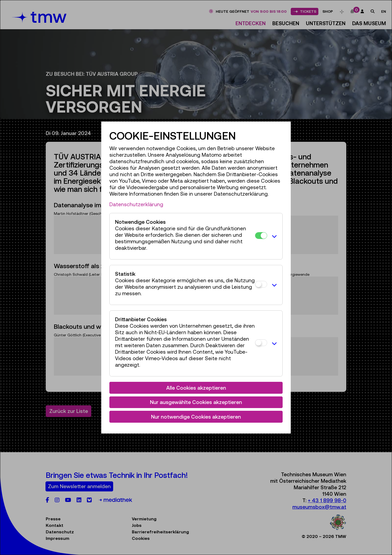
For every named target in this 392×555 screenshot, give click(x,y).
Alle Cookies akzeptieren (196, 388)
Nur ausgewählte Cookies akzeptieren (196, 402)
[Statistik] (261, 284)
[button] (273, 236)
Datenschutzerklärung (136, 204)
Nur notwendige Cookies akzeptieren (196, 417)
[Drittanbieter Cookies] (261, 343)
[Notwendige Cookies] (261, 236)
